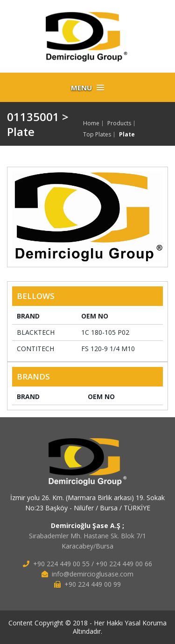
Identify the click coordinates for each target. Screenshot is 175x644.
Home (91, 123)
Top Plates (97, 135)
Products (119, 123)
